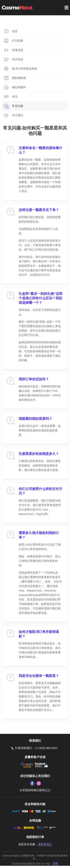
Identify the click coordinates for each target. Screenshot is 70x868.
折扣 (48, 790)
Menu (66, 7)
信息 (15, 31)
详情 (55, 863)
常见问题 (18, 106)
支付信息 (18, 59)
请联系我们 (45, 844)
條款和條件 (19, 87)
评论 (15, 97)
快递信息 (18, 50)
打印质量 (18, 41)
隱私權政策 (19, 78)
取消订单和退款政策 (25, 69)
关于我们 (18, 115)
